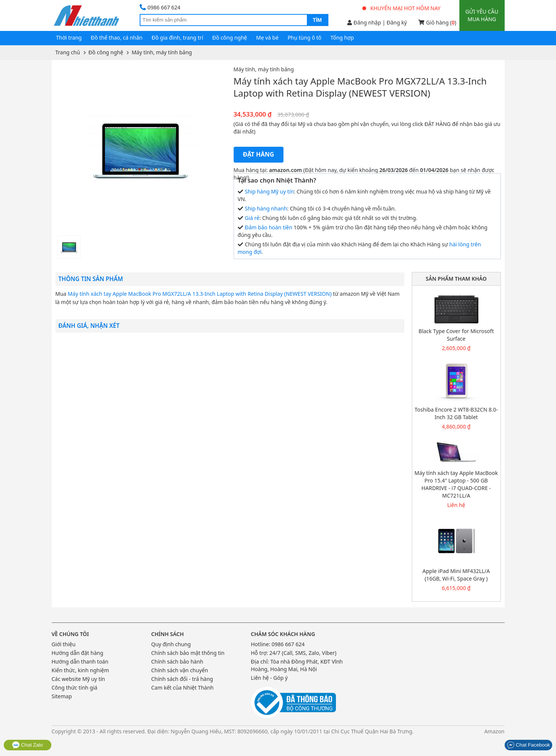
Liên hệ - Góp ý (270, 678)
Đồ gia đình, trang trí (178, 38)
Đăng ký (397, 22)
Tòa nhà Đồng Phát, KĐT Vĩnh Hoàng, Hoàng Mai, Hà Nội (297, 665)
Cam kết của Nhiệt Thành (183, 688)
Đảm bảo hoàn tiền (269, 227)
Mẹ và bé (267, 38)
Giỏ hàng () (437, 22)
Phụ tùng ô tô (305, 38)
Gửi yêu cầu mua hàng (482, 15)
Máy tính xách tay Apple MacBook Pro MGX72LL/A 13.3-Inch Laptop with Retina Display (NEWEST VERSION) (199, 294)
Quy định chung (171, 644)
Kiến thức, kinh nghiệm (80, 670)
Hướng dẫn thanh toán (80, 661)
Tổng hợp (342, 38)
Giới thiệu (64, 644)
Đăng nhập (364, 22)
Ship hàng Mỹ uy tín (270, 191)
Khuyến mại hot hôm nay (402, 8)
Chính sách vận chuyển (180, 670)
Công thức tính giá (75, 688)
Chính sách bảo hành (177, 661)
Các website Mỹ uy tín (79, 679)
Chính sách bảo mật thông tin (188, 653)
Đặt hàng (259, 154)
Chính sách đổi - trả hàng (182, 679)
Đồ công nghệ (229, 38)
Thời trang (69, 38)
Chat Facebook (528, 745)
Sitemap (62, 696)
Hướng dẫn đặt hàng (78, 653)
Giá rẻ (252, 218)
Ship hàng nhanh (266, 208)
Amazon (494, 731)
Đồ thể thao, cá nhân (116, 38)
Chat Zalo (28, 745)
